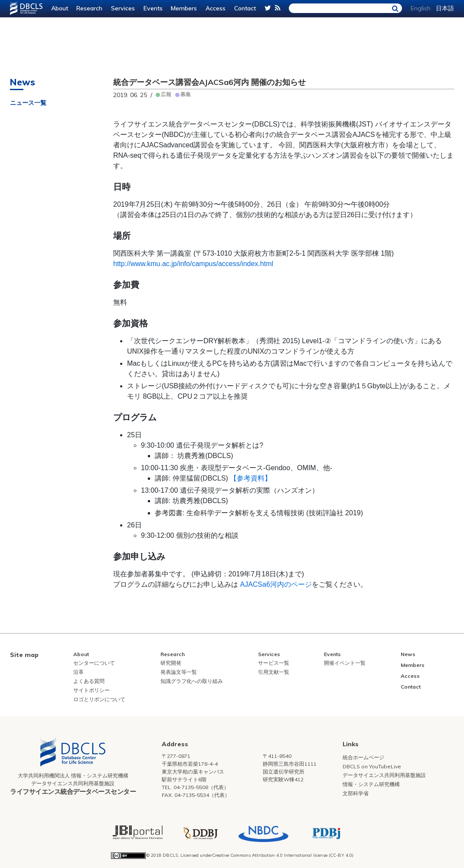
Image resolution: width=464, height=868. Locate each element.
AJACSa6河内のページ (276, 584)
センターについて (94, 663)
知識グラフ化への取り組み (192, 681)
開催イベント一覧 (345, 663)
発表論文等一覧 (179, 672)
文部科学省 (356, 793)
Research (89, 8)
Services (123, 8)
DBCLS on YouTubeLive (372, 766)
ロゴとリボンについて (99, 699)
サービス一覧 (274, 663)
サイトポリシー (91, 690)
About (60, 8)
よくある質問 (89, 681)
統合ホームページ (363, 757)
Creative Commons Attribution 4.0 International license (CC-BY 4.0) (283, 855)
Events (153, 8)
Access (216, 8)
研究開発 (171, 663)
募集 (186, 94)
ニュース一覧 (28, 103)
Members (184, 8)
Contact (245, 8)
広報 (166, 94)
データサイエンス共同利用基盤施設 (384, 775)
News (408, 654)
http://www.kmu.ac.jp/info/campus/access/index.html (193, 264)
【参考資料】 (251, 478)
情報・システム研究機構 (371, 784)
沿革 (78, 672)
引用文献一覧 (274, 672)
